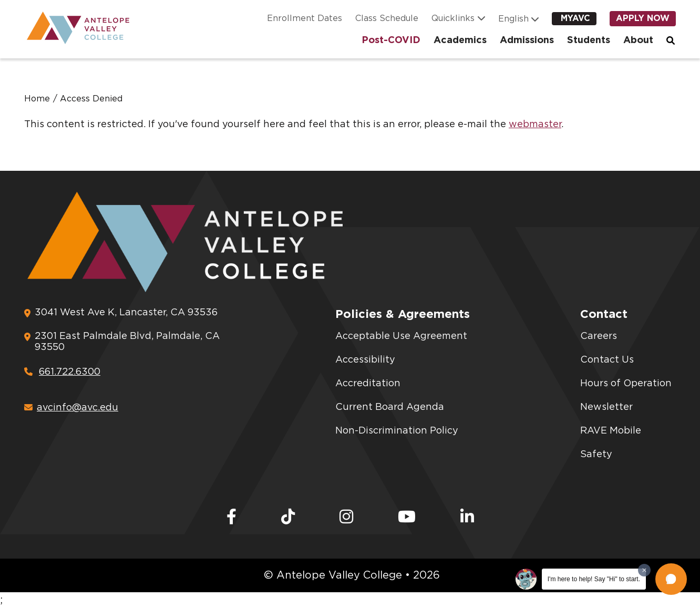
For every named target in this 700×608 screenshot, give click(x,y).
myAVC (575, 18)
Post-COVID (391, 40)
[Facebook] (231, 518)
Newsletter (606, 407)
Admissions (527, 40)
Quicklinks (453, 18)
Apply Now (643, 18)
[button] (671, 579)
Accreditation (368, 384)
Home (37, 99)
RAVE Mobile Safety (611, 443)
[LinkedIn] (467, 518)
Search (671, 40)
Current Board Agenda (390, 407)
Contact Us (607, 360)
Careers (599, 336)
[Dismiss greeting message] (644, 570)
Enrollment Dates (305, 18)
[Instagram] (346, 518)
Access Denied (91, 99)
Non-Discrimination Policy (397, 431)
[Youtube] (407, 518)
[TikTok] (288, 518)
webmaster (535, 125)
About (638, 40)
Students (589, 40)
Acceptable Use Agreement (401, 336)
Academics (460, 40)
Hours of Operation (626, 384)
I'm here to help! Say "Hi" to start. (594, 579)
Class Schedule (387, 18)
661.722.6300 (62, 372)
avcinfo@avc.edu (71, 408)
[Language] (516, 19)
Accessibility (365, 360)
